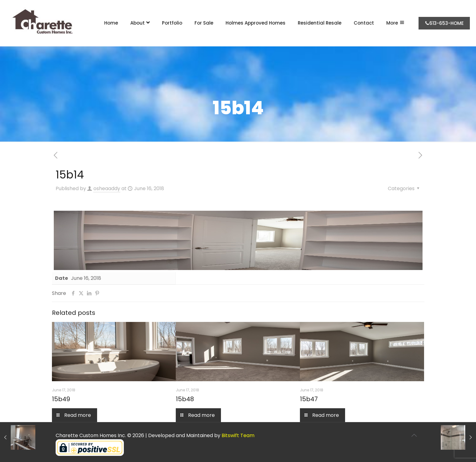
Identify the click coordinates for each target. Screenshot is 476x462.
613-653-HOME (444, 23)
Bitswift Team (238, 435)
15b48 (185, 399)
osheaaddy (107, 188)
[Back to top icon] (414, 435)
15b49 (61, 399)
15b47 (309, 399)
